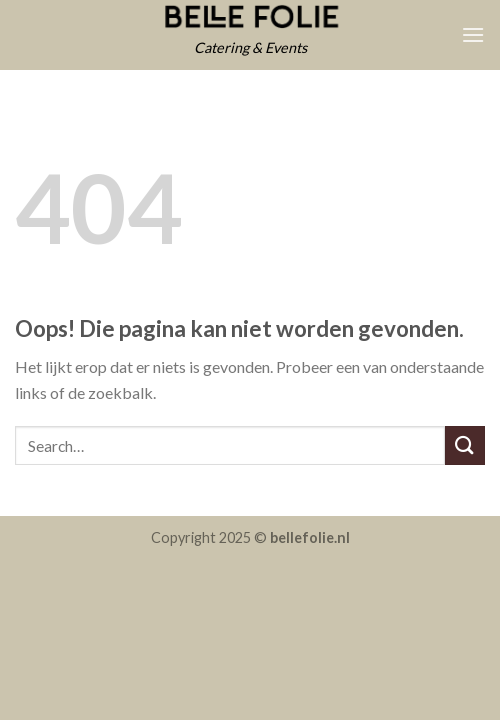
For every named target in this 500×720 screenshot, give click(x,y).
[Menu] (473, 34)
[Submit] (465, 445)
